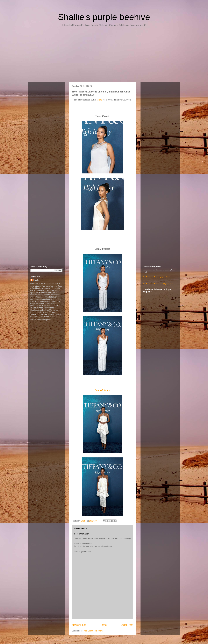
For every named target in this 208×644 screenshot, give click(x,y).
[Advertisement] (104, 55)
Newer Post (79, 625)
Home (103, 625)
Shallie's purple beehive (104, 17)
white (100, 100)
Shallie (36, 280)
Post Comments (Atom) (93, 631)
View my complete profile (41, 320)
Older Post (127, 625)
